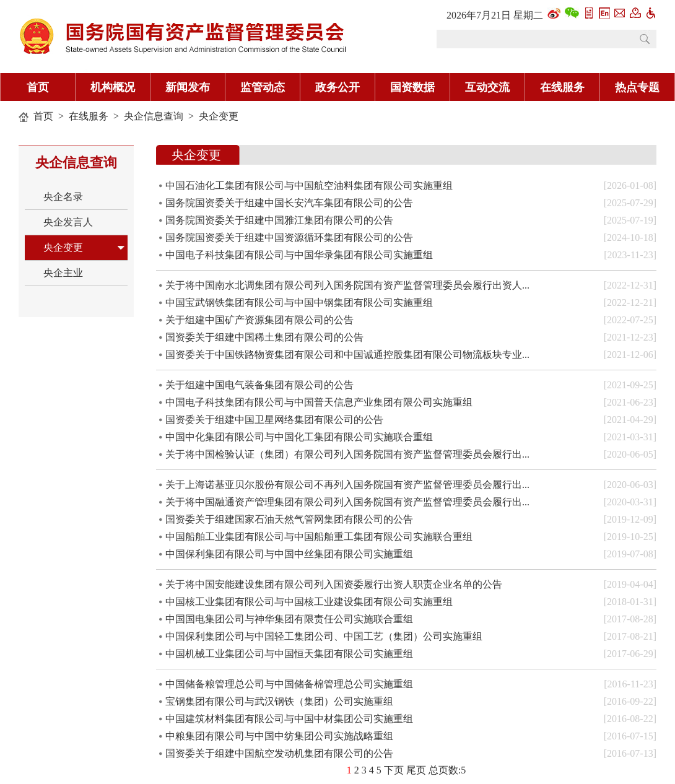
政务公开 (337, 87)
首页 (38, 87)
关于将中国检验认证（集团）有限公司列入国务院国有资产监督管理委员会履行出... (347, 454)
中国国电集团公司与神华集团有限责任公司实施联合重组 (289, 619)
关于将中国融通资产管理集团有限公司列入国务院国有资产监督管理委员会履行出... (347, 502)
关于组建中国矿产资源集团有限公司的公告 (259, 320)
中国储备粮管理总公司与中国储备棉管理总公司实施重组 (289, 684)
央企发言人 (68, 222)
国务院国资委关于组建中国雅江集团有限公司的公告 (279, 220)
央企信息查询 (154, 116)
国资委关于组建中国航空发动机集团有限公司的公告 (279, 753)
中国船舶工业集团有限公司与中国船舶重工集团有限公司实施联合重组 (319, 537)
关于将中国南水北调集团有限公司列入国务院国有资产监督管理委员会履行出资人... (347, 285)
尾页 (416, 770)
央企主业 (63, 273)
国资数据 (412, 87)
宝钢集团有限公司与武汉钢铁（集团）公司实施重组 (279, 701)
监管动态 (263, 87)
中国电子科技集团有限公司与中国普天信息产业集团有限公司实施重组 (319, 402)
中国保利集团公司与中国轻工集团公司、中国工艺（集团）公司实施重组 (324, 636)
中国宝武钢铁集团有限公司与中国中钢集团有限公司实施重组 (299, 303)
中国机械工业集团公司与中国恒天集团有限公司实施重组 (289, 654)
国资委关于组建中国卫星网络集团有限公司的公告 (274, 420)
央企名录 (63, 197)
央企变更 (219, 116)
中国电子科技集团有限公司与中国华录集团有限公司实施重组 (299, 255)
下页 (394, 770)
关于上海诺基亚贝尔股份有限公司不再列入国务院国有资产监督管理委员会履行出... (347, 485)
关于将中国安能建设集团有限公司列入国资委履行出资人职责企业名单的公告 (334, 584)
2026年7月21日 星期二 (495, 15)
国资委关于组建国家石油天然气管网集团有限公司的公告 (289, 519)
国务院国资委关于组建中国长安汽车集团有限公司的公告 (289, 203)
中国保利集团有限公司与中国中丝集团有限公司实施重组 (289, 554)
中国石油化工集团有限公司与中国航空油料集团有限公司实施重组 (309, 185)
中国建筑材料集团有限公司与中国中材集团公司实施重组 (289, 719)
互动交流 (487, 87)
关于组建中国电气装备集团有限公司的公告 (259, 385)
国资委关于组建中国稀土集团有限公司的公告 (264, 337)
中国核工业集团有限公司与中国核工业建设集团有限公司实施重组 (309, 602)
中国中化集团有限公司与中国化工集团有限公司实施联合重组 (299, 437)
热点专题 (637, 87)
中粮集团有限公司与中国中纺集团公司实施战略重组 (279, 736)
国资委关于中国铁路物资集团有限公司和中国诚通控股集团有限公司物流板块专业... (347, 355)
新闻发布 (188, 87)
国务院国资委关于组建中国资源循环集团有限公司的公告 (289, 237)
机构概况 (113, 87)
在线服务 (562, 87)
